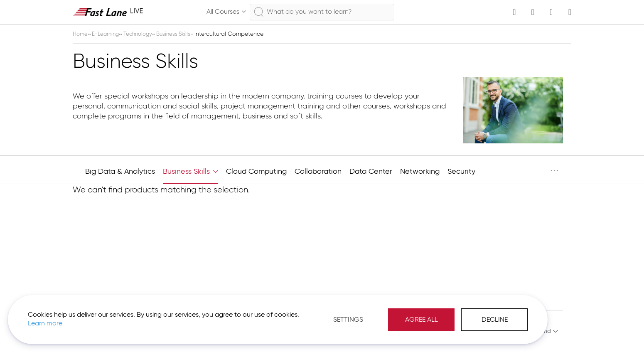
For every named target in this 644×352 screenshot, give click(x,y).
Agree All (353, 315)
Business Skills (182, 34)
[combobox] (322, 12)
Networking (420, 172)
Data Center (371, 172)
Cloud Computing (256, 172)
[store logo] (108, 12)
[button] (535, 331)
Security (461, 172)
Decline (426, 315)
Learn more (117, 318)
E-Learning (108, 34)
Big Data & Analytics (120, 172)
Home (81, 34)
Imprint (494, 331)
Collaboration (318, 172)
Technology (143, 34)
